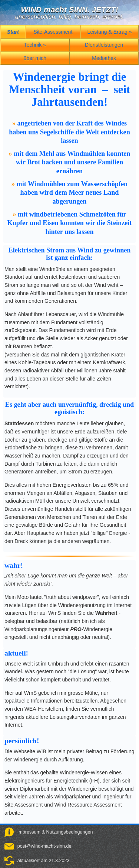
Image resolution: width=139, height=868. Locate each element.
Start (13, 32)
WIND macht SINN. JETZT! (69, 9)
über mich (35, 58)
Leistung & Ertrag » (110, 32)
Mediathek (104, 58)
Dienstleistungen (104, 45)
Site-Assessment (53, 32)
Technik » (35, 45)
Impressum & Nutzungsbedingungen (55, 832)
